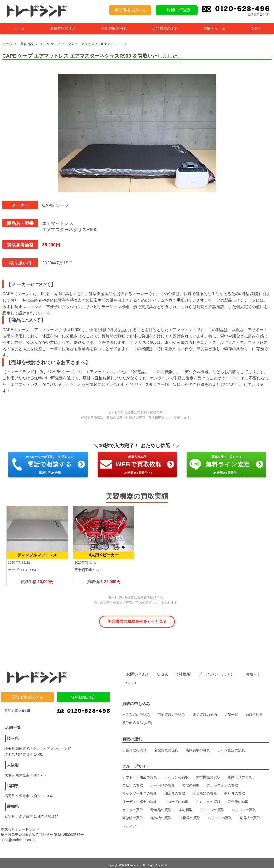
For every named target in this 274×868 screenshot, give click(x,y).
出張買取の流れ (63, 28)
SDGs (132, 679)
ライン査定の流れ (231, 746)
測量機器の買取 (205, 790)
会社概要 (183, 671)
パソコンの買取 (244, 806)
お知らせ (253, 671)
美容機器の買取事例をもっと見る (137, 621)
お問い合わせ (138, 671)
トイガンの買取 (176, 773)
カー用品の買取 (163, 782)
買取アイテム (215, 28)
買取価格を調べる (130, 10)
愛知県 (13, 802)
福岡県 (13, 782)
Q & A (256, 28)
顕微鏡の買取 (133, 814)
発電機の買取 (250, 814)
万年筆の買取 (238, 798)
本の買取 (186, 806)
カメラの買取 (133, 806)
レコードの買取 (176, 798)
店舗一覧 (231, 711)
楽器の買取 (191, 782)
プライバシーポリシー (218, 671)
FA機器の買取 (189, 814)
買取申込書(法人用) (137, 719)
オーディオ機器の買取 (140, 798)
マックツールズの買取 (140, 790)
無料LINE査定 (179, 10)
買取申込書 (254, 711)
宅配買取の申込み (171, 711)
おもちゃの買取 (208, 798)
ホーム (19, 28)
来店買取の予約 (205, 711)
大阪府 (13, 761)
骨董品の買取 (161, 806)
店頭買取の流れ (165, 28)
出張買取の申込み (136, 711)
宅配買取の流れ (114, 28)
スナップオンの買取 (223, 782)
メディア (129, 822)
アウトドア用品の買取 (140, 773)
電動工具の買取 (240, 773)
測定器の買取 (175, 790)
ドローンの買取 (212, 806)
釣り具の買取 (235, 790)
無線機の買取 (161, 814)
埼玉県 (13, 735)
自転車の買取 (133, 782)
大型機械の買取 (208, 773)
